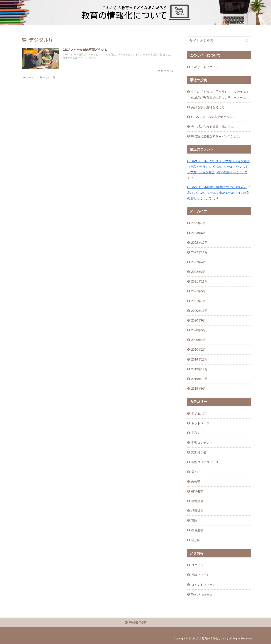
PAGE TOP (135, 623)
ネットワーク (200, 423)
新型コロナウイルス (205, 462)
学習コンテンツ (202, 443)
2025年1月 (198, 223)
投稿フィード (200, 575)
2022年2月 (198, 272)
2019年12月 (199, 359)
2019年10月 (199, 379)
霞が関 (196, 540)
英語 (194, 520)
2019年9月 (198, 388)
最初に (196, 472)
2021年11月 (199, 281)
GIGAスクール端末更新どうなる (213, 117)
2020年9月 (198, 320)
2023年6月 (198, 233)
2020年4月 (198, 340)
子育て (196, 433)
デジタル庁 (199, 413)
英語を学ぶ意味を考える (208, 107)
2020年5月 (198, 330)
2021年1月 (198, 301)
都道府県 (197, 530)
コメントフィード (203, 585)
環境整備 (197, 501)
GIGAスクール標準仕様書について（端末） (217, 187)
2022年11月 (199, 252)
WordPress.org (201, 594)
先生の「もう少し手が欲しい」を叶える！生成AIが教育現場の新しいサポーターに (220, 94)
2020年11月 (199, 311)
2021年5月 (198, 291)
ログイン (197, 565)
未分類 (196, 482)
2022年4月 (198, 262)
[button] (247, 41)
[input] (219, 41)
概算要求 (197, 491)
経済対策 (197, 511)
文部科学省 (199, 452)
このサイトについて (205, 67)
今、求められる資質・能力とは (212, 127)
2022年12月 (199, 243)
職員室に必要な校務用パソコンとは (216, 136)
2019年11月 (199, 369)
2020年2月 (198, 349)
